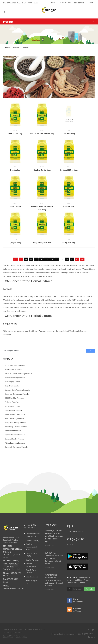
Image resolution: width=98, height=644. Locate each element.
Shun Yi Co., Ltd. (32, 577)
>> (82, 259)
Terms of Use (8, 636)
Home (53, 3)
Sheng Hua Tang (69, 243)
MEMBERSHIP (80, 3)
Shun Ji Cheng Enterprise (31, 571)
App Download (65, 3)
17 (57, 259)
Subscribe (89, 589)
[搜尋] (43, 350)
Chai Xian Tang (69, 134)
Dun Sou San (15, 170)
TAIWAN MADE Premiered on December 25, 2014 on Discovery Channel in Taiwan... (54, 580)
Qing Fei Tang (15, 243)
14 (41, 259)
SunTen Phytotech (32, 560)
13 (36, 259)
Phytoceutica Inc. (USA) (32, 555)
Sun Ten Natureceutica (31, 565)
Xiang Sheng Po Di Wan (42, 243)
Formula (26, 47)
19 (67, 259)
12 (31, 259)
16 (52, 259)
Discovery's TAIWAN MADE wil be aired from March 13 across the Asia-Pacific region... (54, 536)
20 (72, 259)
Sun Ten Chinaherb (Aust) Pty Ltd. (33, 535)
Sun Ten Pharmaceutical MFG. (31, 547)
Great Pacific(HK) (32, 541)
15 (46, 259)
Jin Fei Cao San (15, 206)
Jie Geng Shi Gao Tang (69, 170)
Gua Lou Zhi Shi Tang (42, 170)
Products (16, 47)
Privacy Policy (21, 636)
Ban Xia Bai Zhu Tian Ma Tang (42, 134)
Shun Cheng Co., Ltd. (32, 582)
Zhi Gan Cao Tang (15, 134)
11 (26, 259)
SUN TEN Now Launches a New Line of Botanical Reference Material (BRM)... (54, 558)
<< (16, 259)
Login (91, 3)
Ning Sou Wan (69, 206)
